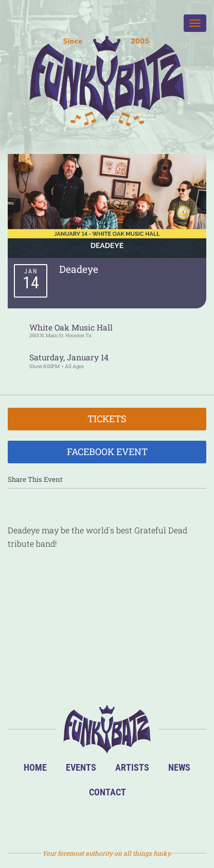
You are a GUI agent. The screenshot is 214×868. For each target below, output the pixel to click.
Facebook (91, 821)
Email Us (157, 821)
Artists (132, 767)
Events (81, 767)
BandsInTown (58, 821)
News (179, 767)
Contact (108, 792)
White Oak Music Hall (71, 327)
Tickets (107, 419)
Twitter (124, 821)
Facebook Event (107, 452)
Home (35, 767)
